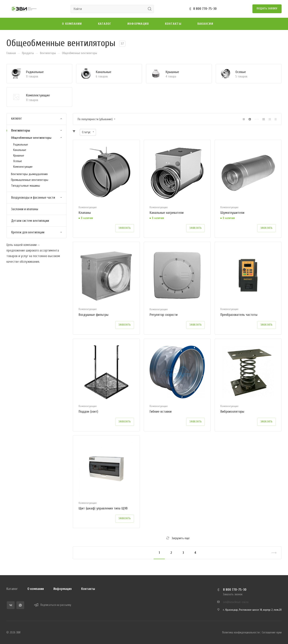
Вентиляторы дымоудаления (29, 174)
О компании (36, 589)
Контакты (88, 589)
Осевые (241, 72)
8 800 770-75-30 (205, 9)
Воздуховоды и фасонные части (37, 198)
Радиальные (35, 72)
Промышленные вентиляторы (30, 180)
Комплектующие (38, 95)
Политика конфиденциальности (241, 633)
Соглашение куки (272, 633)
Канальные (103, 72)
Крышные (172, 72)
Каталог (12, 589)
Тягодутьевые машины (25, 186)
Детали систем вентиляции (30, 221)
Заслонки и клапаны (25, 209)
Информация (62, 589)
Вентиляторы (37, 130)
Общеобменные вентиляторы (37, 138)
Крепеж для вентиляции (37, 232)
